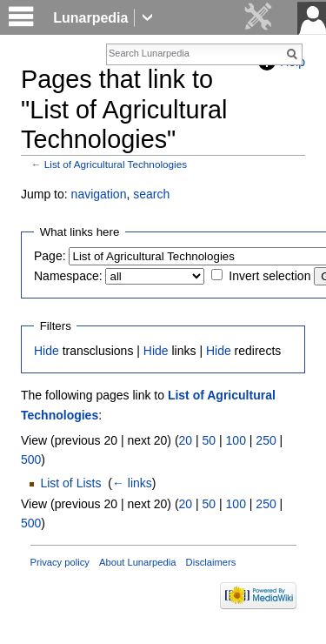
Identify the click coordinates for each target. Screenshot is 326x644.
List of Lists (70, 483)
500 (31, 460)
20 (186, 440)
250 (266, 440)
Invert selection (269, 276)
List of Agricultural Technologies (116, 164)
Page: (50, 256)
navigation (99, 194)
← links (132, 483)
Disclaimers (211, 562)
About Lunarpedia (137, 562)
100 (236, 440)
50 (210, 440)
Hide (47, 351)
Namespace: (68, 276)
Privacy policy (60, 562)
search (151, 194)
